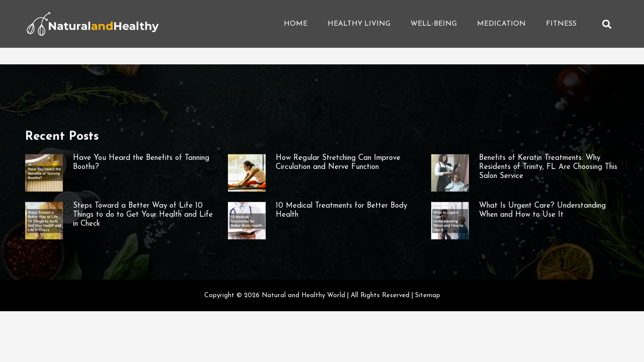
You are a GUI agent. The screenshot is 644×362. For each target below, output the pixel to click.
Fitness (561, 24)
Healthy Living (359, 24)
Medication (501, 24)
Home (296, 24)
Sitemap (428, 295)
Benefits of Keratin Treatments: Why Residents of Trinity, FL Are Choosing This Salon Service (548, 167)
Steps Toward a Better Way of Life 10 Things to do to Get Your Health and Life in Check (143, 215)
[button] (607, 24)
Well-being (434, 24)
